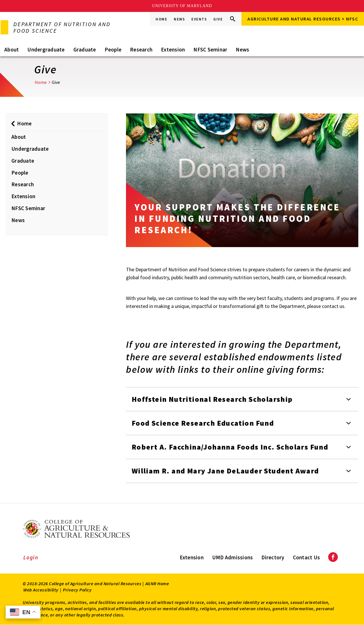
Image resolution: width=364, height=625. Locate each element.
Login (31, 557)
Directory (273, 557)
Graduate (85, 49)
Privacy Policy (77, 590)
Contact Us (307, 557)
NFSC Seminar (210, 49)
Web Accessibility (41, 590)
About (12, 49)
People (113, 49)
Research (141, 49)
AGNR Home (157, 583)
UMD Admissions (233, 557)
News (179, 19)
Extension (173, 49)
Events (199, 19)
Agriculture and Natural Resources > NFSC (303, 19)
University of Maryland (182, 6)
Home (161, 19)
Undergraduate (46, 49)
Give (218, 19)
